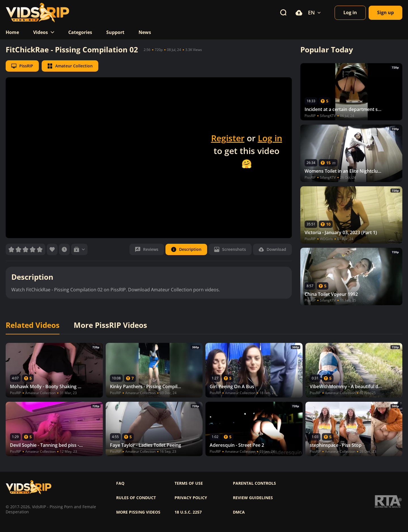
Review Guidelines (253, 498)
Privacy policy (191, 498)
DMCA (239, 512)
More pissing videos (138, 512)
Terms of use (189, 483)
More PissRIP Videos (110, 325)
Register (228, 138)
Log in (270, 138)
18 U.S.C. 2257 (188, 512)
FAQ (120, 483)
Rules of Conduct (136, 498)
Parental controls (254, 483)
